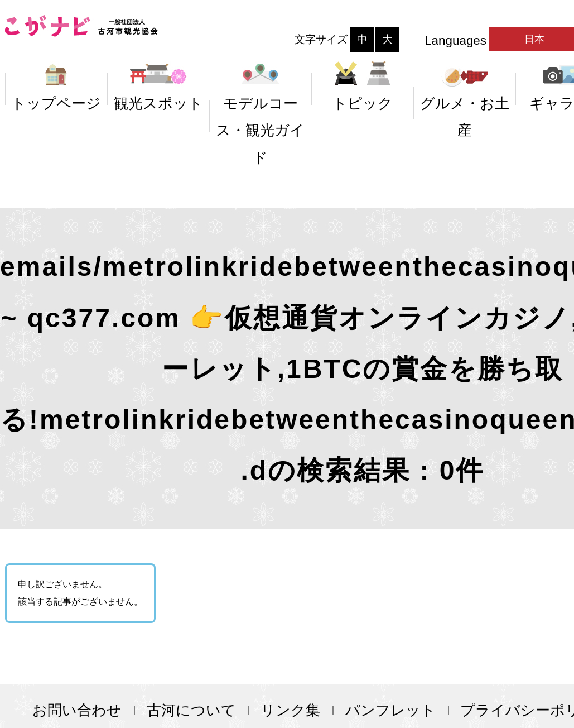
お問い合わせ (77, 710)
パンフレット (390, 710)
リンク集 (290, 710)
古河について (191, 710)
